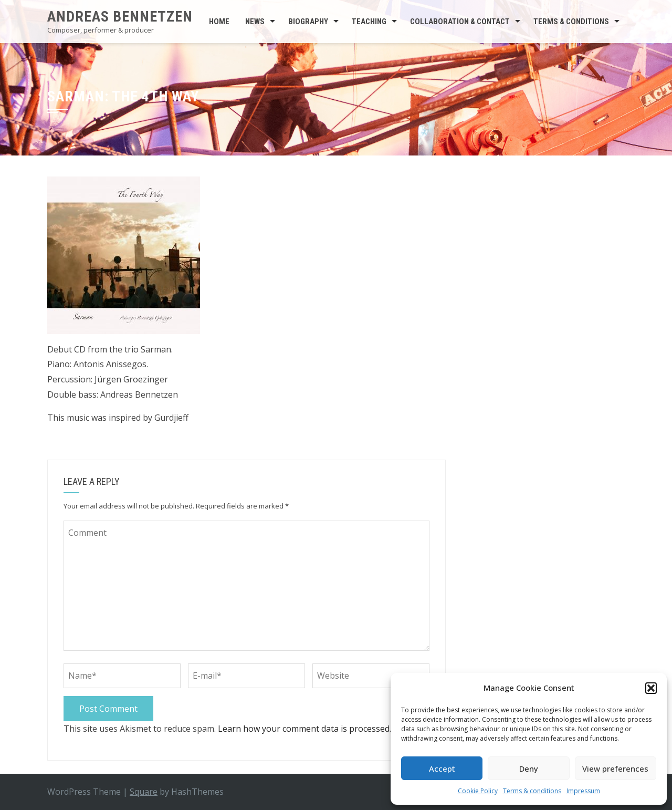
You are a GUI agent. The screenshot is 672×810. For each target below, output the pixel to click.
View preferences (615, 769)
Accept (442, 769)
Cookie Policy (478, 791)
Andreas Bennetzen (120, 17)
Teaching (369, 22)
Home (219, 22)
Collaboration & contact (460, 22)
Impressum (583, 791)
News (255, 22)
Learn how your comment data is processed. (304, 729)
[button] (651, 688)
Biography (308, 22)
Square (144, 792)
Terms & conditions (532, 791)
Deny (529, 769)
